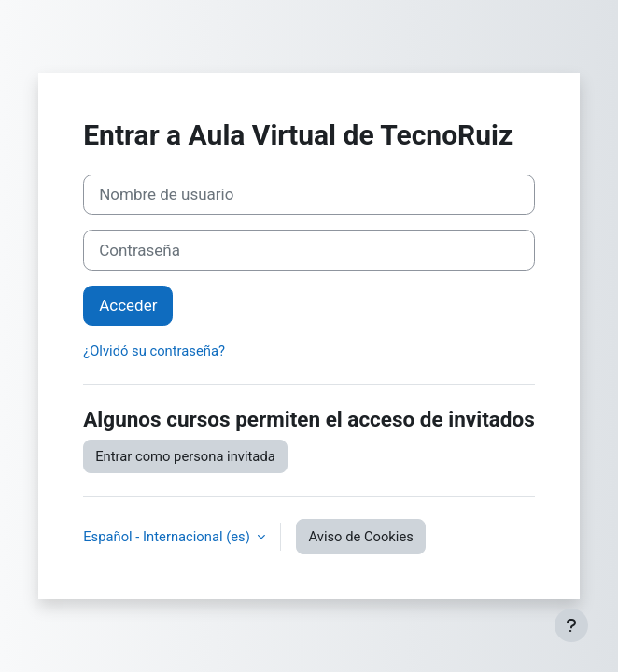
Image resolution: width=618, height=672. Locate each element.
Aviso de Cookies (360, 537)
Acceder (128, 305)
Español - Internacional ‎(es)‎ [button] (168, 537)
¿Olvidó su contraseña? (154, 351)
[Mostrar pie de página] (571, 625)
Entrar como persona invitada (185, 456)
